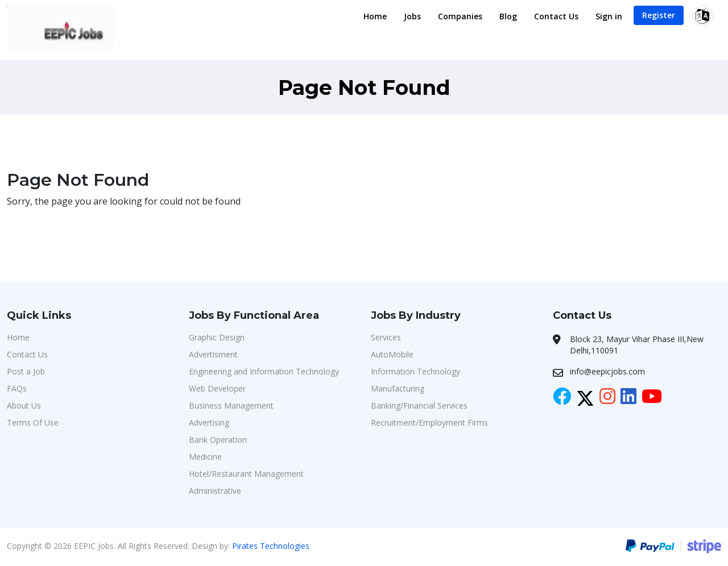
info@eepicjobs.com (607, 371)
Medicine (205, 457)
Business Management (231, 405)
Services (386, 337)
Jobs (412, 16)
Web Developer (217, 388)
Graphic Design (217, 337)
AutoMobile (392, 354)
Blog (508, 16)
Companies (460, 16)
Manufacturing (398, 388)
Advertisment (213, 354)
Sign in (609, 16)
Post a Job (26, 371)
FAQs (17, 388)
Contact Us (556, 16)
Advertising (209, 423)
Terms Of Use (33, 423)
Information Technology (415, 371)
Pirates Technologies (271, 546)
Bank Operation (218, 440)
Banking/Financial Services (419, 405)
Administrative (215, 491)
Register (659, 15)
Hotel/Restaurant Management (246, 474)
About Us (24, 405)
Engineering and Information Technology (264, 371)
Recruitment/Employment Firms (429, 423)
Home (375, 16)
